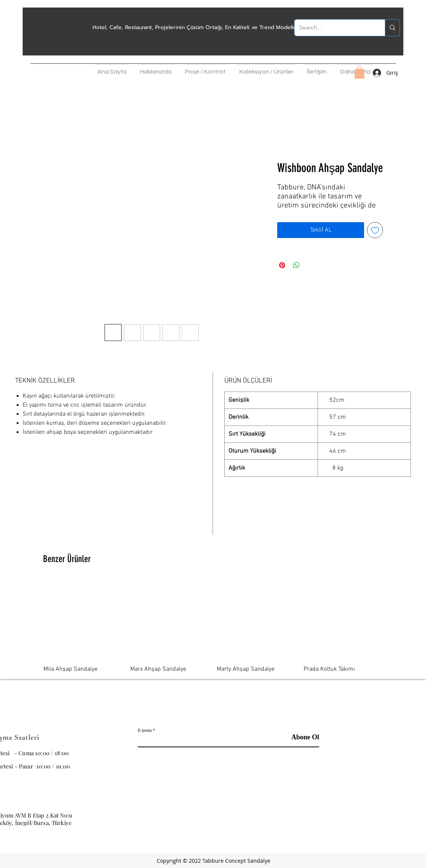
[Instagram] (370, 819)
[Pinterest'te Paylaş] (282, 265)
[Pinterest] (408, 819)
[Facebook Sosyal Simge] (389, 819)
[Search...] (334, 28)
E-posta (145, 730)
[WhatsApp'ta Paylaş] (296, 265)
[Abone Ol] (300, 737)
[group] (213, 627)
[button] (156, 70)
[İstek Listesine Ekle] (375, 230)
